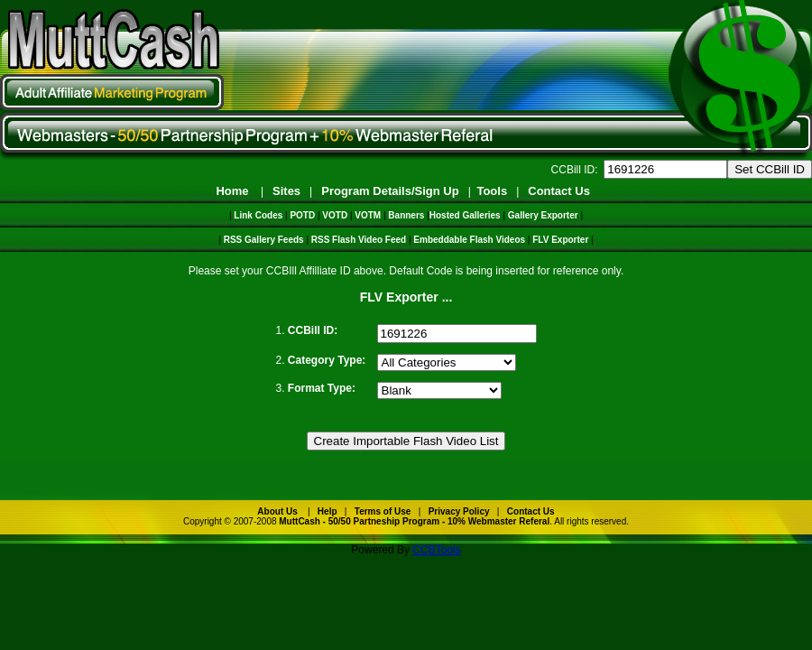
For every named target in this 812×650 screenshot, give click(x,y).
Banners (406, 215)
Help (328, 511)
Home (232, 191)
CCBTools (436, 550)
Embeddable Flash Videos (469, 240)
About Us (277, 511)
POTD (302, 215)
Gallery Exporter (543, 215)
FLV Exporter (560, 240)
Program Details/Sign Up (390, 191)
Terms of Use (383, 511)
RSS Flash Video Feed (359, 240)
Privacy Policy (459, 511)
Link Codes (258, 215)
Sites (286, 191)
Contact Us (559, 191)
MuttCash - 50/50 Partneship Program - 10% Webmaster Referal (414, 521)
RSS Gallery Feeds (264, 240)
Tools (492, 191)
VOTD (335, 215)
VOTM (368, 215)
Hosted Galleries (465, 215)
